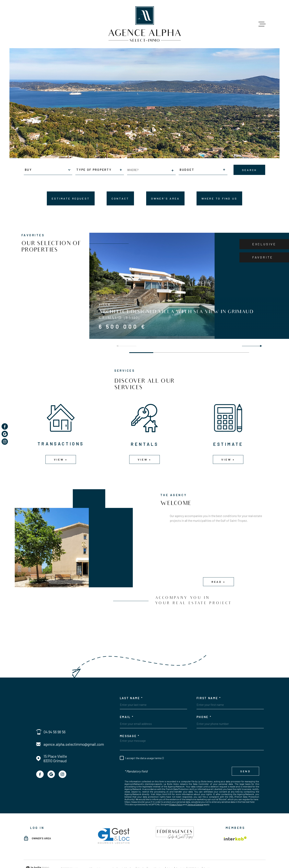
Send (245, 754)
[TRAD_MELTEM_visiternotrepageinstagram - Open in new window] (62, 757)
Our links (181, 850)
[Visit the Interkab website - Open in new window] (235, 821)
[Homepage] (144, 24)
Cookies (208, 850)
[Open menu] (262, 24)
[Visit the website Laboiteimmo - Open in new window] (37, 850)
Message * (130, 718)
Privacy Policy (176, 787)
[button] (259, 346)
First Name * (209, 680)
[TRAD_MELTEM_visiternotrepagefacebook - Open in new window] (40, 757)
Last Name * (131, 680)
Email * (127, 699)
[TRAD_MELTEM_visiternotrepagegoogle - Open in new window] (51, 757)
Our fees (130, 850)
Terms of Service (195, 787)
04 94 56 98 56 (54, 714)
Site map (142, 850)
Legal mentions (156, 850)
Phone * (204, 699)
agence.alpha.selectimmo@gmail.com (74, 727)
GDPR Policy (195, 850)
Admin (170, 850)
